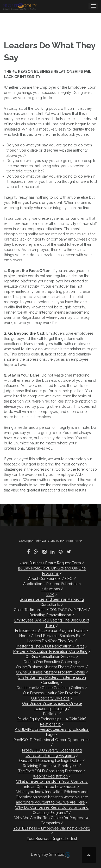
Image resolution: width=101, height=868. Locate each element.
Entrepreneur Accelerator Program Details (50, 631)
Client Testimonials (30, 610)
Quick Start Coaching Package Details (50, 761)
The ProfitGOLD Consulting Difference (50, 771)
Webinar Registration (50, 776)
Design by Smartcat (51, 855)
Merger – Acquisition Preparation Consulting (50, 651)
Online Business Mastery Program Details (50, 672)
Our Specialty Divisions (50, 698)
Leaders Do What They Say (50, 641)
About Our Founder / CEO (50, 579)
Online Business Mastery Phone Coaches (50, 667)
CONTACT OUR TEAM (68, 610)
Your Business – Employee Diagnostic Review (52, 828)
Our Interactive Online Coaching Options (50, 688)
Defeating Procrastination (50, 615)
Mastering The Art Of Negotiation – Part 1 (50, 646)
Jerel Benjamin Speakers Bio (58, 636)
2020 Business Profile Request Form (50, 563)
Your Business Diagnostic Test (52, 839)
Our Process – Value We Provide (50, 693)
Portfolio (50, 714)
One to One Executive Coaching (50, 662)
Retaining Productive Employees (50, 766)
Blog (50, 594)
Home (24, 636)
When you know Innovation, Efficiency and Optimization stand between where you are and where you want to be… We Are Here (52, 797)
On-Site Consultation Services (50, 657)
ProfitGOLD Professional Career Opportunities (52, 740)
